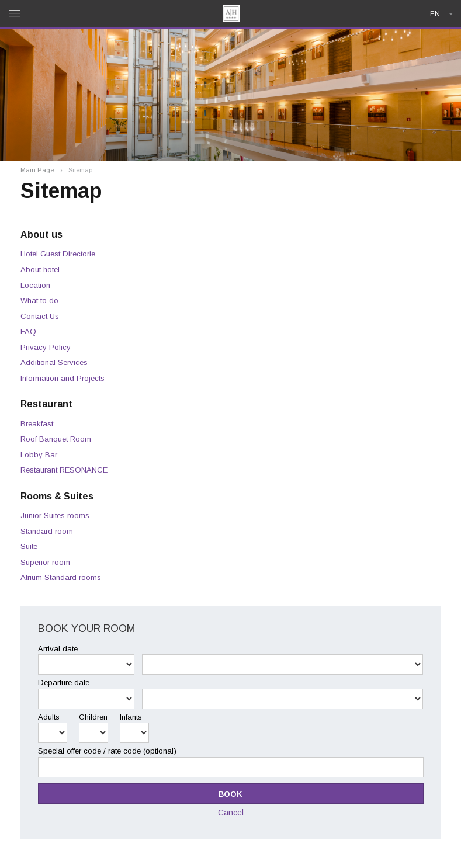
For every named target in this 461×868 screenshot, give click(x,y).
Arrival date (58, 649)
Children (93, 717)
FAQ (28, 331)
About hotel (40, 270)
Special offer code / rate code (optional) (107, 751)
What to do (39, 301)
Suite (29, 546)
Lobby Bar (39, 455)
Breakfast (37, 424)
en (435, 14)
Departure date (64, 683)
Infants (131, 717)
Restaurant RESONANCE (64, 470)
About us (41, 235)
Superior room (45, 562)
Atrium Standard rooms (61, 577)
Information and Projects (63, 378)
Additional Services (54, 362)
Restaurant (46, 404)
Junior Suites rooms (55, 515)
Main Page (37, 170)
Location (35, 285)
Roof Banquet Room (56, 439)
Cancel (231, 813)
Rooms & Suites (57, 496)
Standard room (47, 531)
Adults (49, 717)
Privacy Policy (46, 347)
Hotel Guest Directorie (58, 254)
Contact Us (40, 316)
